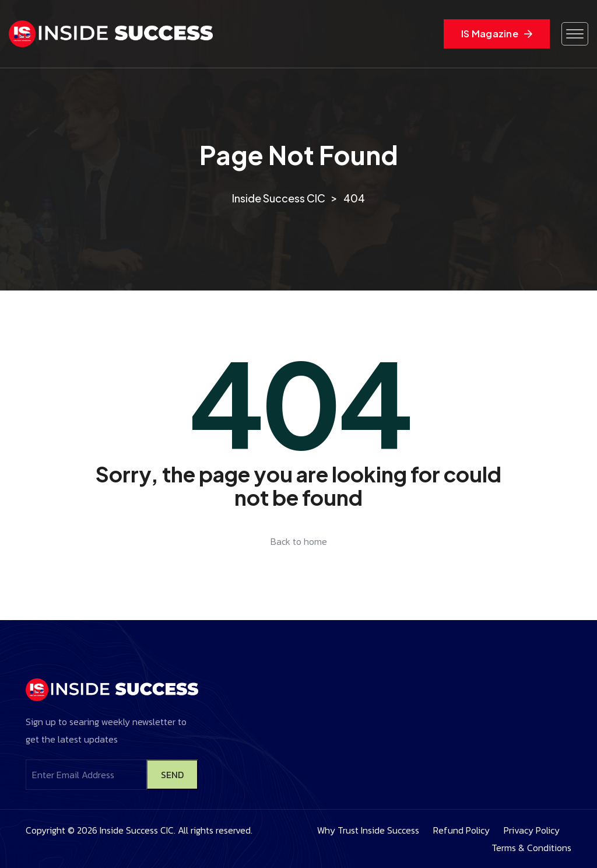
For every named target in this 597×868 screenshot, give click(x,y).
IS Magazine (497, 34)
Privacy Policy (532, 830)
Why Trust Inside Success (368, 830)
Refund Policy (461, 830)
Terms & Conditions (531, 848)
